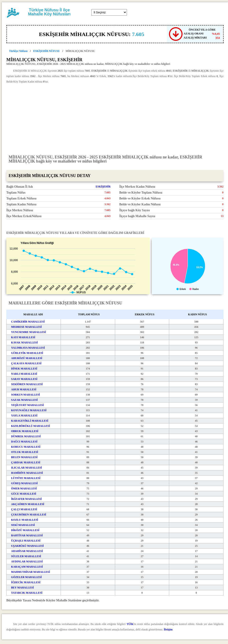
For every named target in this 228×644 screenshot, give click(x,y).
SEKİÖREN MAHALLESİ (27, 384)
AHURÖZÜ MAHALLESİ (27, 358)
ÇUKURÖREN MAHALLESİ (29, 515)
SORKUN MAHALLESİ (26, 395)
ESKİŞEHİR (103, 187)
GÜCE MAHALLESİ (24, 494)
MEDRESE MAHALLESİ (26, 327)
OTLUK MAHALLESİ (25, 452)
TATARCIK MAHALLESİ (27, 593)
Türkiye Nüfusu (18, 51)
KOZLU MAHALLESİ (25, 520)
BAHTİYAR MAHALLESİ (27, 535)
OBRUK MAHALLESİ (25, 431)
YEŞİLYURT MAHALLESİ (27, 405)
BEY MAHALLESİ (23, 588)
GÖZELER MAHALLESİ (26, 577)
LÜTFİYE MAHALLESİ (26, 478)
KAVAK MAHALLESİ (24, 343)
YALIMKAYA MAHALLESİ (28, 348)
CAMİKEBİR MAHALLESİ (28, 322)
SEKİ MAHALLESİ (23, 525)
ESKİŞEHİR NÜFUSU (47, 51)
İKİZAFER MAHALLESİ (26, 499)
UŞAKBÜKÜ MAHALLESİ (27, 546)
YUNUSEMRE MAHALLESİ (28, 332)
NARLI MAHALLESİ (24, 374)
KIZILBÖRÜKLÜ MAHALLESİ (31, 426)
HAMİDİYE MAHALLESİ (27, 473)
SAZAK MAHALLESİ (24, 400)
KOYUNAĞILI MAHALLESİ (29, 410)
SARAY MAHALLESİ (24, 379)
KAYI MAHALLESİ (23, 337)
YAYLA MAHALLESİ (24, 416)
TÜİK (130, 624)
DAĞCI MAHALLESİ (24, 442)
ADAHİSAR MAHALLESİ (27, 551)
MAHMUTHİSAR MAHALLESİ (31, 572)
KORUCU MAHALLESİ (26, 447)
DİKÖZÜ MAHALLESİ (25, 530)
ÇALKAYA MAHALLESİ (26, 363)
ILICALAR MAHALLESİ (26, 468)
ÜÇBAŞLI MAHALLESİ (26, 541)
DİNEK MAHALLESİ (24, 369)
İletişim (168, 629)
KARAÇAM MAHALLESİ (27, 567)
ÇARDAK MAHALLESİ (26, 462)
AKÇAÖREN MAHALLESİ (28, 504)
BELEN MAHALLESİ (24, 457)
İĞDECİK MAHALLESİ (26, 582)
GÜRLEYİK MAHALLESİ (27, 353)
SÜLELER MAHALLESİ (26, 556)
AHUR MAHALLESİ (24, 389)
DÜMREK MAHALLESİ (26, 436)
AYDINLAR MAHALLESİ (27, 561)
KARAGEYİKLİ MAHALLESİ (30, 421)
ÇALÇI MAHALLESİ (24, 509)
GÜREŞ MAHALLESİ (24, 483)
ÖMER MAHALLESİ (24, 488)
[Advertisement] (115, 119)
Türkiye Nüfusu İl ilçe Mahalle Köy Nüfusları (49, 12)
